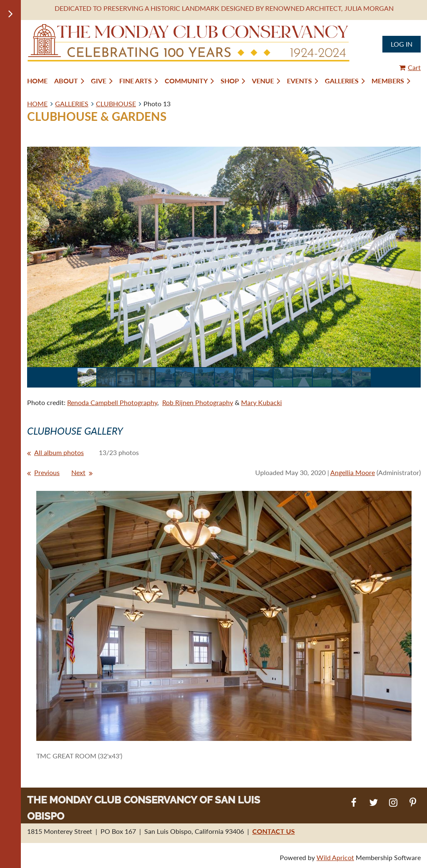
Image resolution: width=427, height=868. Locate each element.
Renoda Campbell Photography (112, 402)
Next (78, 472)
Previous (47, 472)
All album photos (59, 452)
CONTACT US (274, 831)
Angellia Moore (353, 472)
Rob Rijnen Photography (198, 402)
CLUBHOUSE (116, 104)
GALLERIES (72, 104)
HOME (37, 104)
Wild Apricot (335, 857)
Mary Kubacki (261, 402)
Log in (402, 44)
